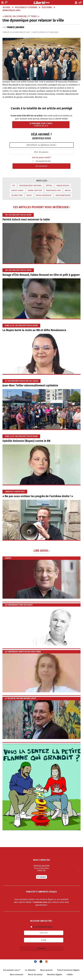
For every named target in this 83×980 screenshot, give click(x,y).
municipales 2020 (53, 190)
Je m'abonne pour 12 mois (41, 125)
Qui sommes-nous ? (12, 970)
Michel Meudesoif (44, 195)
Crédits (70, 975)
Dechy (29, 195)
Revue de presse (35, 975)
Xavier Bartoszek (63, 195)
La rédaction (30, 970)
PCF (14, 186)
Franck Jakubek (16, 27)
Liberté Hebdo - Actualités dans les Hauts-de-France (42, 2)
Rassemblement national (30, 186)
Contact (43, 877)
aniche (68, 190)
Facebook (35, 962)
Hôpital (49, 186)
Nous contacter (17, 975)
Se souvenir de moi (43, 161)
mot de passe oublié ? (42, 158)
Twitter (41, 962)
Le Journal (80, 3)
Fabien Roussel (63, 186)
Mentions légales (55, 975)
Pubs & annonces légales (68, 970)
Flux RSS (46, 962)
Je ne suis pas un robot (41, 927)
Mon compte (76, 3)
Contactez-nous (40, 902)
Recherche (6, 2)
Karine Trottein (35, 190)
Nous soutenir (46, 970)
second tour (17, 195)
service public (17, 190)
